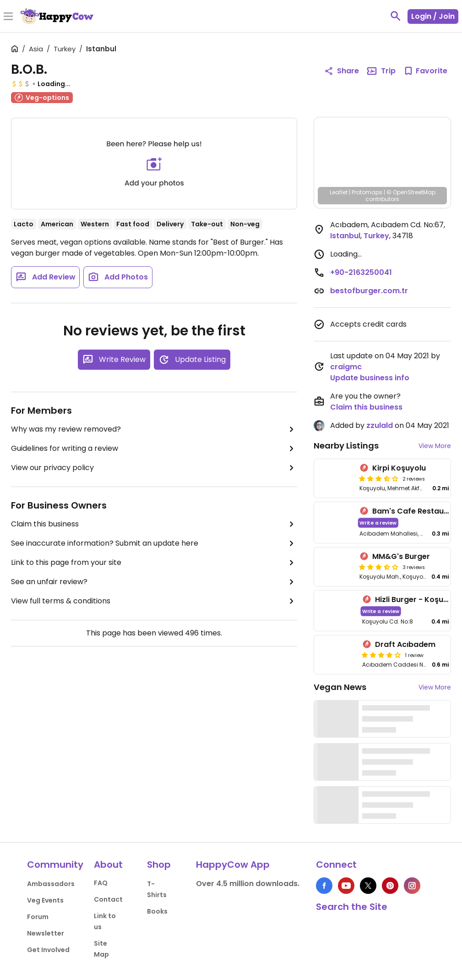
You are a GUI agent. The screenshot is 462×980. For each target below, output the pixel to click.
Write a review (378, 523)
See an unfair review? (154, 582)
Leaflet (339, 192)
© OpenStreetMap (411, 192)
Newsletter (46, 933)
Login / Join (433, 16)
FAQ (101, 883)
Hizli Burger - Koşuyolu (417, 599)
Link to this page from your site (154, 563)
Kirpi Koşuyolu (399, 468)
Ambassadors (51, 884)
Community (55, 865)
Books (157, 911)
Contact (108, 899)
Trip (381, 71)
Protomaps (367, 192)
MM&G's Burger (401, 556)
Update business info (370, 378)
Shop (159, 865)
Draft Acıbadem (405, 644)
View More (435, 446)
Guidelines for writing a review (154, 449)
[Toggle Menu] (8, 17)
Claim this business (154, 524)
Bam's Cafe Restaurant (416, 511)
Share (342, 71)
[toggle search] (396, 16)
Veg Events (45, 900)
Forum (38, 917)
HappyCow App (233, 865)
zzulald (380, 425)
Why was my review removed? (154, 429)
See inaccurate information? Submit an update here (154, 543)
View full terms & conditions (154, 601)
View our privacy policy (154, 468)
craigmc (346, 367)
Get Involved (48, 950)
